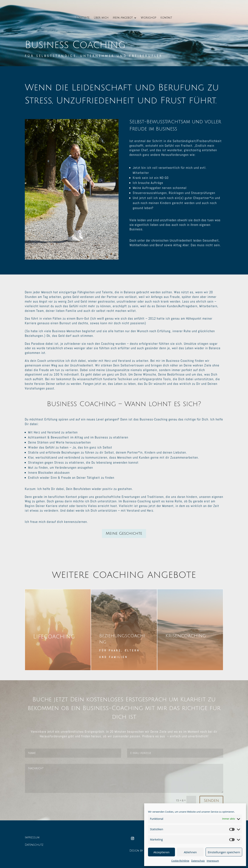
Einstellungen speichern (224, 852)
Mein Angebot (123, 18)
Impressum (213, 861)
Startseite (83, 18)
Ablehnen (190, 852)
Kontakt (166, 18)
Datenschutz (198, 861)
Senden (211, 801)
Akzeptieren (161, 852)
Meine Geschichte (124, 533)
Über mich (101, 18)
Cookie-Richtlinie (180, 861)
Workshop (149, 18)
